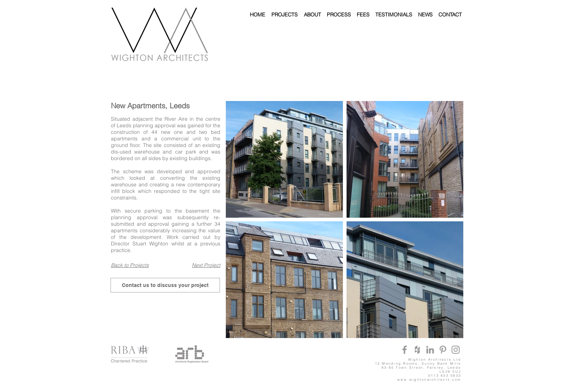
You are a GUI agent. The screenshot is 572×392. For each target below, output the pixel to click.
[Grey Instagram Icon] (456, 350)
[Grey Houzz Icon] (417, 350)
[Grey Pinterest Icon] (443, 350)
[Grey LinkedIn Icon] (430, 350)
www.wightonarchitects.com (429, 379)
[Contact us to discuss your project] (165, 285)
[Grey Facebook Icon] (405, 350)
